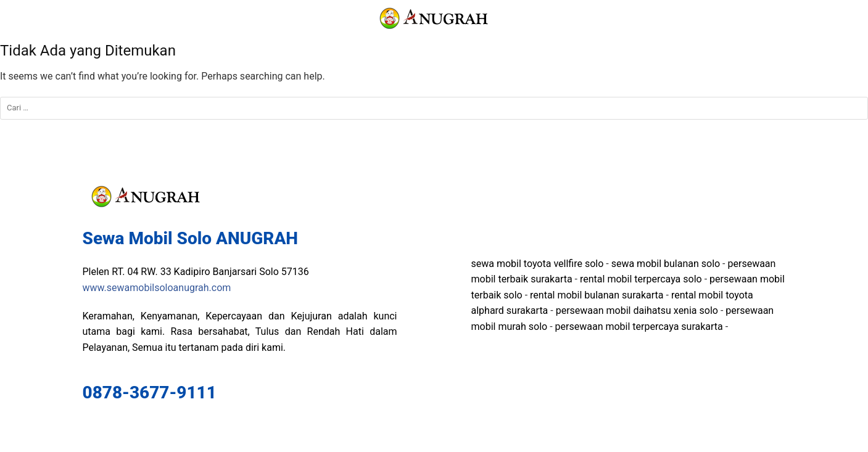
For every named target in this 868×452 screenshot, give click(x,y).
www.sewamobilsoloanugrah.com (157, 288)
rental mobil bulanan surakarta (597, 295)
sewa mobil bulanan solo (666, 264)
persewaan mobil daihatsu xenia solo (637, 310)
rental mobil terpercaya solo (641, 279)
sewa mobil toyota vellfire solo (538, 264)
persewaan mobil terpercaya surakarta (639, 327)
